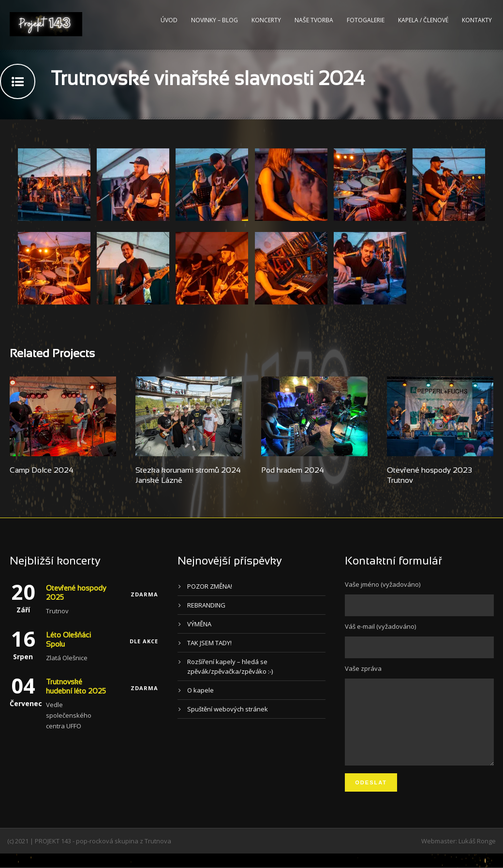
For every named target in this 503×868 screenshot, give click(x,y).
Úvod (169, 20)
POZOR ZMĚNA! (210, 586)
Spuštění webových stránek (228, 709)
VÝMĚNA (199, 624)
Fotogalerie (366, 20)
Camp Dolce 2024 (42, 470)
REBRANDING (206, 605)
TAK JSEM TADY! (209, 643)
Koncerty (266, 20)
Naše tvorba (314, 20)
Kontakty (477, 20)
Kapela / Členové (423, 20)
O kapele (200, 690)
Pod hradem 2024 (293, 470)
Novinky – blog (215, 20)
